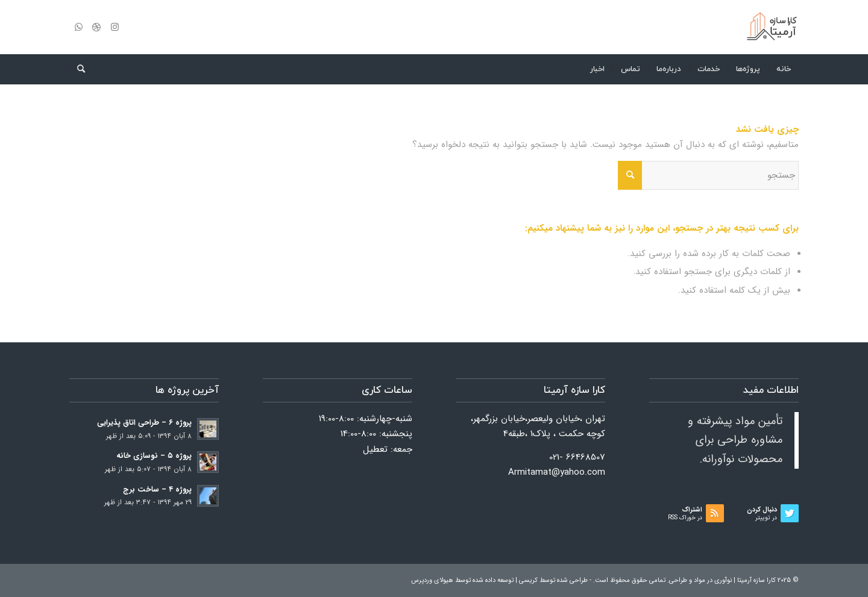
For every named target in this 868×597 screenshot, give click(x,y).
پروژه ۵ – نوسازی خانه (154, 456)
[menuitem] (784, 69)
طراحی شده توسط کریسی (553, 580)
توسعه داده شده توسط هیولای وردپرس (462, 580)
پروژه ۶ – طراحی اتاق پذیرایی (144, 423)
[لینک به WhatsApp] (78, 27)
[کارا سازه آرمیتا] (772, 27)
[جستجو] (77, 69)
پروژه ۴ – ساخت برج (157, 490)
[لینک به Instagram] (115, 27)
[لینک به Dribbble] (96, 27)
